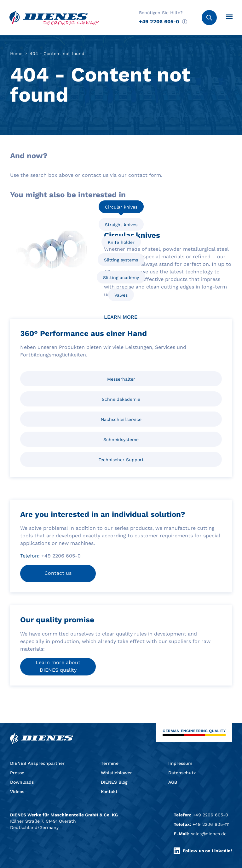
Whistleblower (116, 773)
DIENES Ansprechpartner (37, 763)
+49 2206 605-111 (211, 824)
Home (16, 53)
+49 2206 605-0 (159, 22)
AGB (173, 782)
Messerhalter (121, 379)
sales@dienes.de (209, 834)
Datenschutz (182, 773)
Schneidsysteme (121, 440)
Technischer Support (121, 460)
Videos (17, 792)
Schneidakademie (121, 399)
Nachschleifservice (121, 419)
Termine (110, 763)
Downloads (22, 782)
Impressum (180, 763)
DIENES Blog (114, 782)
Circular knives (121, 207)
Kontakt (109, 792)
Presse (17, 773)
